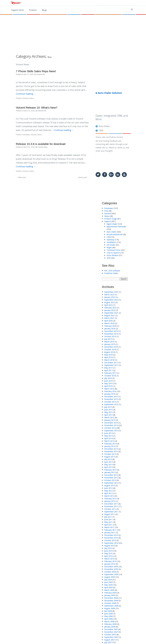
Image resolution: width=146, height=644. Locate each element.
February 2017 (110, 373)
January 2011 (110, 533)
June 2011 (108, 519)
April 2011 (108, 525)
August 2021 (110, 315)
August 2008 (110, 608)
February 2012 (110, 499)
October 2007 (110, 635)
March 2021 (109, 318)
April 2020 (108, 321)
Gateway (110, 240)
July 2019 (108, 339)
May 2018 (108, 355)
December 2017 (111, 363)
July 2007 (108, 642)
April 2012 (108, 493)
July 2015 (108, 407)
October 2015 (110, 402)
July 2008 (108, 611)
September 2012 (111, 483)
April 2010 (108, 556)
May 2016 (108, 383)
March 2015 (109, 417)
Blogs (44, 10)
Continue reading (26, 94)
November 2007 (111, 632)
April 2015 (108, 415)
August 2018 (110, 352)
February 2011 (110, 530)
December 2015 (111, 397)
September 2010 (111, 543)
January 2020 (110, 329)
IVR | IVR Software (112, 271)
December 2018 (111, 347)
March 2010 (109, 559)
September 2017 (111, 365)
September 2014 (111, 431)
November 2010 (111, 538)
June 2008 (108, 614)
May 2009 (108, 585)
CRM (101, 130)
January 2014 (110, 446)
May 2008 (108, 616)
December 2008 (111, 598)
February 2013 (110, 470)
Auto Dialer (104, 126)
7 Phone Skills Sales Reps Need (36, 71)
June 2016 (108, 381)
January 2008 (110, 627)
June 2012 (108, 488)
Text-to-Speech (113, 253)
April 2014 (108, 438)
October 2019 (110, 336)
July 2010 (108, 548)
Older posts (21, 177)
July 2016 (108, 378)
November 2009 (111, 569)
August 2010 (110, 546)
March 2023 (109, 295)
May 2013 (108, 465)
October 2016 (110, 376)
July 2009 (108, 580)
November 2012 (111, 478)
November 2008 (111, 601)
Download (97, 3)
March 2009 (109, 590)
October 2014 (110, 428)
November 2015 (111, 399)
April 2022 (108, 305)
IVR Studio (111, 245)
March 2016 (109, 389)
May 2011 (108, 522)
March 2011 (109, 527)
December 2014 (111, 423)
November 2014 (111, 425)
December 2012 (111, 475)
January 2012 (110, 501)
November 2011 (111, 506)
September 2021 (111, 313)
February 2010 (110, 561)
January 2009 (110, 595)
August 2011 (110, 514)
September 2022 (111, 300)
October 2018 (110, 349)
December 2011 (111, 504)
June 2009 (108, 582)
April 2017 (108, 370)
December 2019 (111, 331)
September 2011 (111, 512)
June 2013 (108, 462)
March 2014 (109, 441)
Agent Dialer (112, 224)
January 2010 (110, 564)
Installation (111, 242)
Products (80, 3)
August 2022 (110, 302)
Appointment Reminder (116, 227)
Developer (26, 135)
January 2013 (110, 472)
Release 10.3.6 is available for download (41, 144)
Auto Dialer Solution (109, 93)
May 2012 (108, 491)
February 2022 (110, 308)
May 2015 (108, 412)
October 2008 (110, 603)
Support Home (18, 10)
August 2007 (110, 640)
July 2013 (108, 459)
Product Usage (111, 219)
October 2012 (110, 480)
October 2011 (110, 509)
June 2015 (108, 410)
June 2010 (108, 551)
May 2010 (108, 553)
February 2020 (110, 326)
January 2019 (110, 344)
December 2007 (111, 629)
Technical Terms (114, 250)
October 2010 (110, 540)
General (26, 98)
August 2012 (110, 485)
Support (128, 3)
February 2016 (110, 391)
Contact (113, 3)
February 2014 (110, 444)
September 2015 (111, 404)
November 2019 (111, 334)
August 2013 (110, 457)
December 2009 (111, 567)
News (31, 98)
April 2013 (108, 467)
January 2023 (110, 297)
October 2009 (110, 572)
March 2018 (109, 360)
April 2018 (108, 357)
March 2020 (109, 323)
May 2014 (108, 436)
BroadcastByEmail (114, 234)
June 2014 (108, 433)
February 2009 (110, 593)
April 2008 (108, 619)
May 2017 (108, 368)
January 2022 (110, 310)
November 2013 (111, 451)
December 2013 (111, 449)
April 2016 (108, 386)
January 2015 (110, 420)
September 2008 (111, 606)
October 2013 (110, 454)
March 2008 (109, 621)
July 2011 (108, 517)
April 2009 (108, 587)
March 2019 (109, 342)
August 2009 (110, 577)
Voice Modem (113, 255)
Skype (109, 247)
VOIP (109, 258)
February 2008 (110, 624)
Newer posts (84, 177)
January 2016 (110, 394)
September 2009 (111, 574)
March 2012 (109, 496)
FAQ (106, 211)
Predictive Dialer (111, 273)
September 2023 (111, 292)
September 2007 (111, 637)
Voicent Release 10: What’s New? (37, 108)
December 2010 (111, 535)
